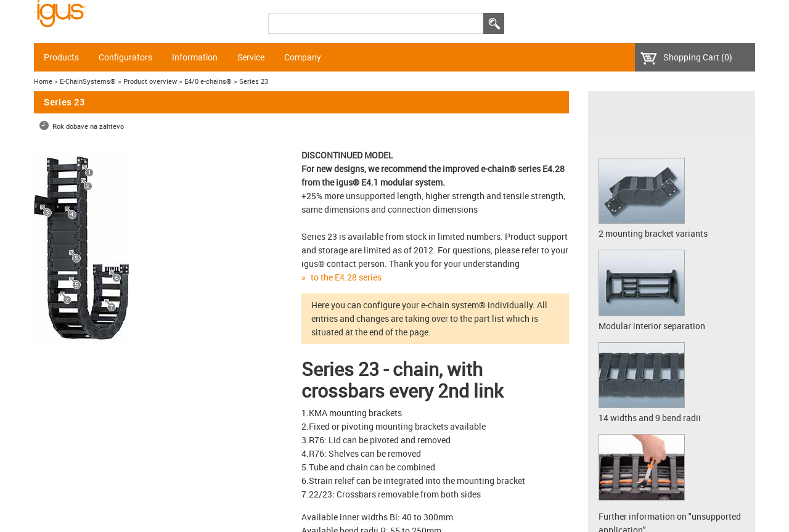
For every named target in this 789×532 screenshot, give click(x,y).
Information (195, 57)
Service (251, 57)
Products (61, 57)
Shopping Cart (698, 57)
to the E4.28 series (346, 277)
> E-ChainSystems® (85, 81)
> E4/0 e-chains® (205, 81)
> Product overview (147, 81)
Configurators (125, 57)
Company (303, 57)
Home (43, 81)
